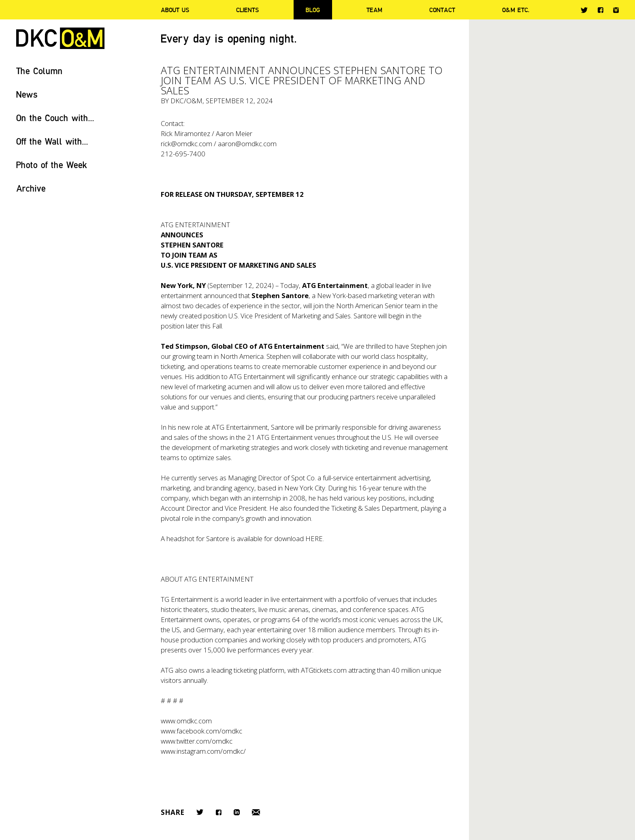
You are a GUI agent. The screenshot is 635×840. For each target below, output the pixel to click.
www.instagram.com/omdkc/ (203, 751)
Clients (247, 10)
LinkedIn (237, 812)
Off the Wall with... (52, 141)
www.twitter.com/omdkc (197, 741)
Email (256, 812)
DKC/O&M (60, 38)
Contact (442, 10)
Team (374, 10)
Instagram (616, 10)
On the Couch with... (55, 118)
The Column (39, 71)
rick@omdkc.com (186, 144)
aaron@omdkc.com (247, 144)
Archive (31, 188)
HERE (314, 538)
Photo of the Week (52, 165)
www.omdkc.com (186, 721)
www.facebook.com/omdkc (201, 731)
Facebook (600, 10)
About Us (175, 10)
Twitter (584, 10)
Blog (313, 10)
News (27, 94)
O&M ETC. (516, 10)
